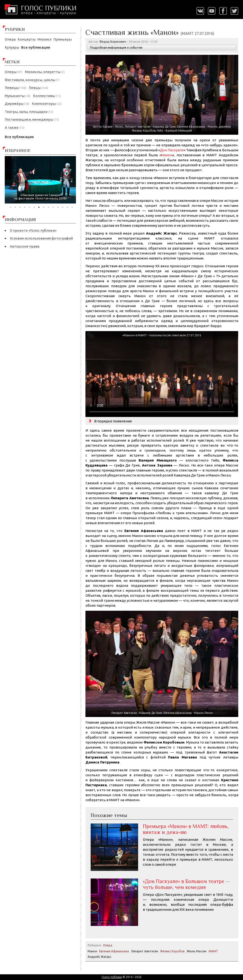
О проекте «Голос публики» (33, 230)
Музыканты (15, 96)
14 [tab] (72, 207)
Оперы (11, 72)
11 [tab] (58, 207)
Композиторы (44, 104)
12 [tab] (63, 207)
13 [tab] (67, 207)
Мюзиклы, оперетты (43, 72)
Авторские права (25, 246)
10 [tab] (53, 207)
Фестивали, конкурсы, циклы (30, 80)
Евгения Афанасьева (114, 951)
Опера (10, 39)
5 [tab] (29, 207)
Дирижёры (14, 104)
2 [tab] (15, 207)
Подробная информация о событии (116, 47)
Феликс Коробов (172, 951)
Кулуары (12, 47)
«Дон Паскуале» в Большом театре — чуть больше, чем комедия (186, 884)
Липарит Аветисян (145, 951)
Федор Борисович (113, 42)
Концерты (27, 39)
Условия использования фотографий (41, 238)
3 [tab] (20, 207)
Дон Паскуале (172, 150)
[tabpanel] (40, 180)
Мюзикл (44, 39)
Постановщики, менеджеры (29, 119)
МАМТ (213, 951)
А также (12, 127)
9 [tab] (48, 207)
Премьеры (63, 39)
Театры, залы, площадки (26, 112)
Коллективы (44, 96)
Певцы (35, 88)
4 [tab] (25, 207)
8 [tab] (44, 207)
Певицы (12, 88)
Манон (167, 155)
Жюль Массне (197, 951)
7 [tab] (39, 207)
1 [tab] (10, 207)
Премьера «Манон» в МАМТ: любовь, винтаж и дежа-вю (186, 829)
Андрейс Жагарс (99, 957)
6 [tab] (34, 207)
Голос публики (112, 977)
